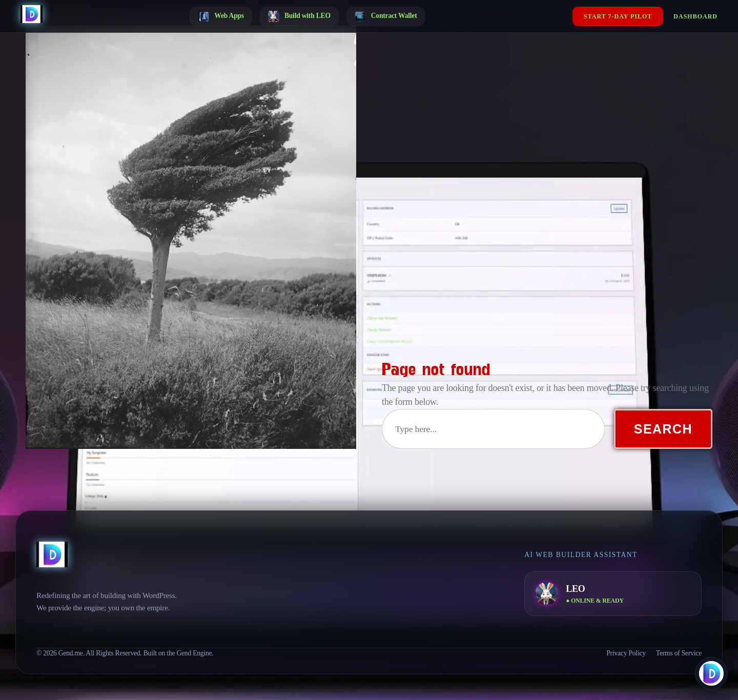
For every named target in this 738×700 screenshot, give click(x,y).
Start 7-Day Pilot (618, 16)
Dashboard (695, 16)
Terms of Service (679, 653)
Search (663, 429)
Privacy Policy (626, 653)
